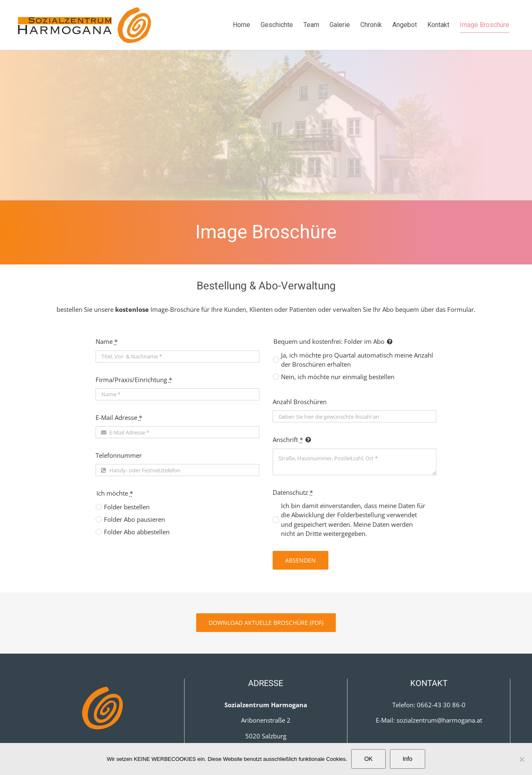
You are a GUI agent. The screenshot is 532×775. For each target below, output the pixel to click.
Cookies (103, 741)
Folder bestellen (127, 507)
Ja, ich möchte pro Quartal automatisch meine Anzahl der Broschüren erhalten (357, 360)
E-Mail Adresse (119, 417)
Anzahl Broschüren (300, 402)
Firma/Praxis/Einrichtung (134, 380)
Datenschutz (293, 492)
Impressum (103, 705)
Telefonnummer (119, 455)
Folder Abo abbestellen (137, 532)
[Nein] (522, 759)
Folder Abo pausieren (134, 519)
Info (408, 759)
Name (107, 341)
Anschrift (288, 439)
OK (368, 759)
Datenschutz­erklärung (103, 723)
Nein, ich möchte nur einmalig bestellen (338, 377)
